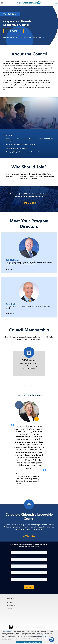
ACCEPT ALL (19, 642)
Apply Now (29, 536)
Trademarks (43, 627)
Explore (13, 31)
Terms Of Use (19, 627)
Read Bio (10, 269)
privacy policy (45, 636)
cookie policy (38, 635)
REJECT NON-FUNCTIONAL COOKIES (33, 642)
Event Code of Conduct (34, 627)
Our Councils (10, 14)
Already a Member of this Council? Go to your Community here (24, 38)
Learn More (29, 203)
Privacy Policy (8, 632)
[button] (24, 386)
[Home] (29, 3)
